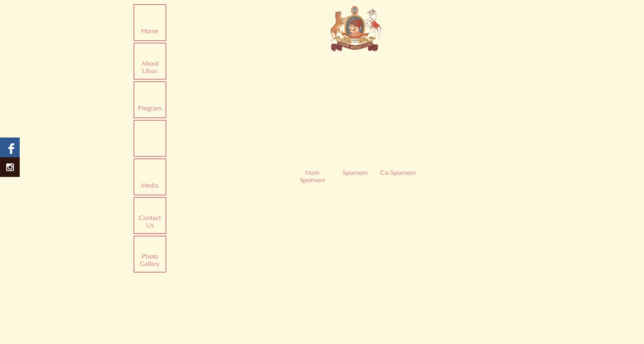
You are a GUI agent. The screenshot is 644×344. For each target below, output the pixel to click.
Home (150, 31)
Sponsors (150, 147)
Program (150, 108)
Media (150, 186)
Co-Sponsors (398, 173)
